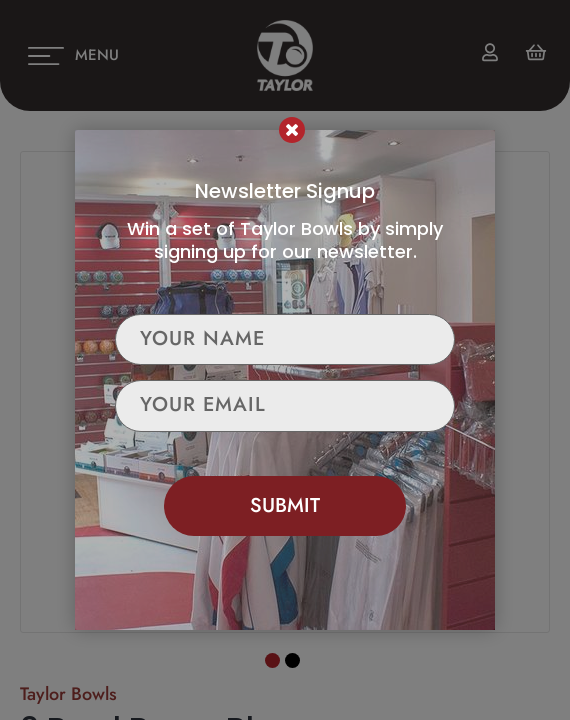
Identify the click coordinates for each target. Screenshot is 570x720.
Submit (285, 505)
